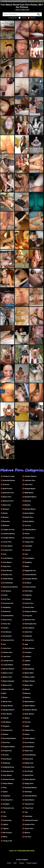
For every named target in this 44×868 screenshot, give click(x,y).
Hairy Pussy (7, 620)
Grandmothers (8, 616)
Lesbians (28, 656)
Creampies (28, 546)
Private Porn (7, 751)
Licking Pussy (8, 661)
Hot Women (7, 632)
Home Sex (7, 624)
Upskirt (6, 824)
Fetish (5, 595)
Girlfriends (7, 611)
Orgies (27, 726)
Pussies (6, 755)
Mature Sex (29, 685)
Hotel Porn (28, 632)
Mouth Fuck (7, 702)
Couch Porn (7, 542)
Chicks (27, 534)
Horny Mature (29, 628)
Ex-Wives (28, 583)
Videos (23, 18)
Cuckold (27, 550)
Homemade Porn (31, 624)
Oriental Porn (8, 730)
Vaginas (6, 829)
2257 (15, 863)
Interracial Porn (9, 640)
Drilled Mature (8, 579)
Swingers (6, 804)
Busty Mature (29, 521)
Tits (4, 812)
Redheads (7, 763)
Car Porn (28, 525)
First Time (7, 599)
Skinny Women (30, 779)
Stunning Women (31, 796)
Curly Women (8, 558)
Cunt (26, 554)
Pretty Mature (29, 747)
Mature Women (8, 689)
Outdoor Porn (29, 730)
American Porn (30, 480)
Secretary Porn (8, 771)
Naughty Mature (9, 710)
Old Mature (7, 722)
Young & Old (8, 841)
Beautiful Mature (30, 497)
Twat (5, 816)
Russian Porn (29, 767)
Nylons (27, 718)
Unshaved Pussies (31, 820)
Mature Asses (8, 673)
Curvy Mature (29, 558)
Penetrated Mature (10, 738)
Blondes (27, 505)
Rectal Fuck (29, 759)
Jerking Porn (29, 640)
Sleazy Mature (8, 783)
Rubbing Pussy (9, 767)
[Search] (22, 14)
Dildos (27, 566)
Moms (5, 697)
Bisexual (28, 501)
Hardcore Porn (30, 620)
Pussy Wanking (30, 755)
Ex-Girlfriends (8, 583)
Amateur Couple (9, 476)
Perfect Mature (30, 738)
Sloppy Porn (29, 783)
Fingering (28, 595)
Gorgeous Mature (31, 611)
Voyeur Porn (29, 829)
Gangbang (7, 607)
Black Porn (7, 505)
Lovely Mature (8, 665)
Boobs (5, 513)
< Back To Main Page (22, 10)
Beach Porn (7, 497)
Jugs (26, 644)
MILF (5, 693)
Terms (9, 863)
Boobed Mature (30, 509)
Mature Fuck (7, 677)
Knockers (28, 652)
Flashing (28, 599)
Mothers (27, 697)
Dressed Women (30, 575)
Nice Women (8, 714)
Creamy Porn (8, 550)
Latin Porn (7, 656)
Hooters (6, 628)
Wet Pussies (7, 833)
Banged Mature (30, 489)
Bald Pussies (8, 489)
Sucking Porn (8, 800)
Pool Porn (7, 743)
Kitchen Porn (8, 652)
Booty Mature (29, 513)
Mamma (27, 665)
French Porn (29, 603)
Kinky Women (29, 648)
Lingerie (27, 661)
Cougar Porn (29, 542)
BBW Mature (29, 493)
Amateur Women (30, 476)
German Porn (29, 607)
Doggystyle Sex (30, 570)
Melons (27, 689)
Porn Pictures (29, 743)
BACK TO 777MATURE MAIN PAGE (22, 851)
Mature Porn (7, 685)
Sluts (5, 788)
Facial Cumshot (30, 587)
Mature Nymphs (9, 681)
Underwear (28, 816)
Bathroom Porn (9, 493)
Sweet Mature (29, 800)
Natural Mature (30, 706)
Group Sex (28, 616)
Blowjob (6, 509)
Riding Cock (29, 763)
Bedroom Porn (8, 501)
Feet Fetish (29, 591)
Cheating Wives (30, 530)
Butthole (6, 525)
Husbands (28, 636)
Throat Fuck (29, 808)
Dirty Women (8, 570)
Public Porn (29, 751)
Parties (27, 734)
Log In (40, 1)
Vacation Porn (30, 824)
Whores (27, 833)
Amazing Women (9, 480)
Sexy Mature (7, 775)
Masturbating (29, 669)
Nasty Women (8, 706)
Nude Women (29, 714)
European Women (31, 579)
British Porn (29, 517)
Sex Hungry (29, 771)
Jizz (4, 644)
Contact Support (22, 860)
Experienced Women (10, 587)
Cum (5, 554)
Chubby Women (9, 538)
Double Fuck (8, 575)
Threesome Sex (9, 808)
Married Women (9, 669)
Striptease (7, 796)
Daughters (28, 562)
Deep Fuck (7, 566)
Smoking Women (31, 788)
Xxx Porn (28, 837)
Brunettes (7, 521)
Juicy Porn (7, 648)
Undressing (7, 820)
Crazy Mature (8, 546)
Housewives (7, 636)
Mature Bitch (29, 673)
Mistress (28, 693)
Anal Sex (6, 484)
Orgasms (6, 726)
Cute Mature (7, 562)
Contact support (32, 863)
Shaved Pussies (9, 779)
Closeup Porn (29, 538)
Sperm (5, 792)
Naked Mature (29, 702)
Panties (6, 734)
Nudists (6, 718)
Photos (32, 18)
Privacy (22, 863)
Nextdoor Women (31, 710)
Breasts (6, 517)
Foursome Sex (8, 603)
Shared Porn (29, 775)
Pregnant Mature (9, 747)
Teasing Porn (29, 804)
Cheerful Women (9, 534)
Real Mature (7, 759)
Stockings (28, 792)
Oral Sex (28, 722)
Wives (5, 837)
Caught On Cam (9, 530)
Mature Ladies (30, 677)
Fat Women (7, 591)
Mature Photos (30, 681)
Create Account (32, 1)
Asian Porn (29, 484)
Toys (26, 812)
